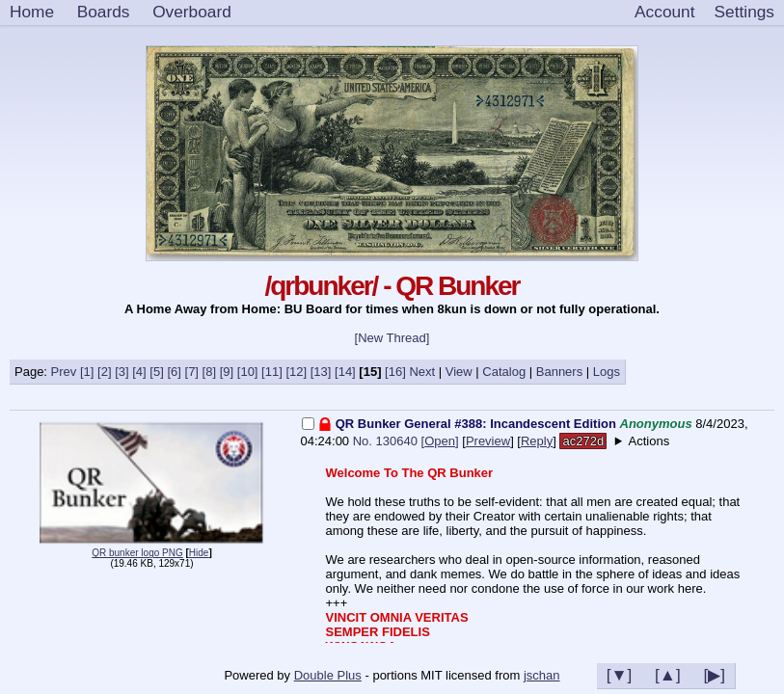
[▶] (714, 675)
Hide (199, 553)
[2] (104, 372)
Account (664, 12)
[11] (272, 372)
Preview (488, 441)
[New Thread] (392, 338)
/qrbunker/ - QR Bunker (392, 286)
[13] (321, 372)
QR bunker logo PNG (137, 553)
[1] (87, 372)
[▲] (668, 675)
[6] (174, 372)
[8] (209, 372)
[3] (122, 372)
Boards (104, 12)
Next (422, 372)
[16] (395, 372)
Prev (64, 372)
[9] (227, 372)
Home (32, 12)
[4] (139, 372)
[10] (248, 372)
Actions (649, 441)
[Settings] (744, 13)
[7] (192, 372)
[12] (296, 372)
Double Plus (328, 675)
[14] (345, 372)
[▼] (620, 675)
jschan (542, 675)
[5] (156, 372)
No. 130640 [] (406, 441)
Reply (537, 441)
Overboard (192, 12)
